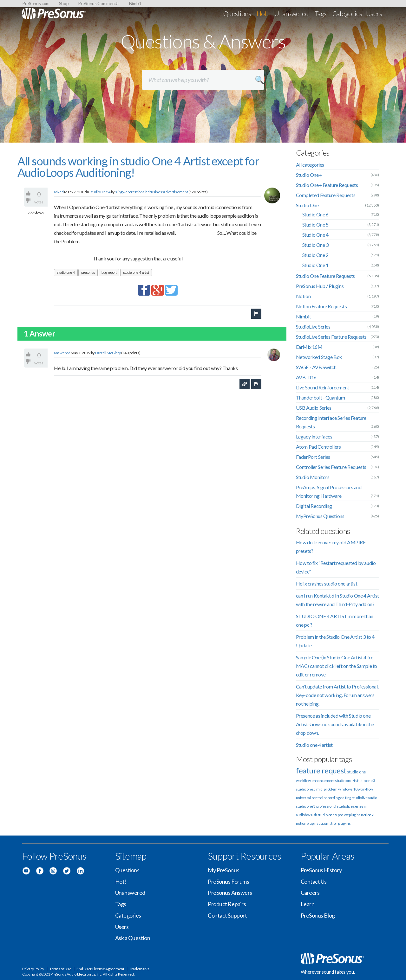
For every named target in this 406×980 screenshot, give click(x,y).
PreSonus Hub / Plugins (320, 286)
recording (331, 798)
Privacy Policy (33, 969)
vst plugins (352, 815)
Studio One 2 (315, 255)
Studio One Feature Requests (325, 276)
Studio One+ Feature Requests (327, 185)
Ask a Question (133, 938)
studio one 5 (306, 789)
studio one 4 (66, 272)
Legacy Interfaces (314, 436)
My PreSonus (223, 870)
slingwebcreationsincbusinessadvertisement (152, 192)
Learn (308, 904)
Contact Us (314, 881)
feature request (321, 770)
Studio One (307, 205)
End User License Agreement (100, 969)
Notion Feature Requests (321, 306)
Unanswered (292, 13)
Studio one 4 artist (314, 745)
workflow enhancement (315, 781)
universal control (310, 798)
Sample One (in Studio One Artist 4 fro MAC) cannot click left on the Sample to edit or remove (337, 666)
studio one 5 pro (330, 815)
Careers (310, 893)
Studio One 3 (315, 245)
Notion (303, 296)
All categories (310, 165)
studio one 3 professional (316, 806)
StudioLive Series (313, 327)
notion (301, 823)
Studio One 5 (315, 224)
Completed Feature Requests (326, 195)
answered (62, 353)
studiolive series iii (352, 806)
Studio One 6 (315, 214)
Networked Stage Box (319, 357)
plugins (312, 823)
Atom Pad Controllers (318, 447)
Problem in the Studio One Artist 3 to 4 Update (335, 641)
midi (320, 789)
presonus (88, 272)
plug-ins (344, 823)
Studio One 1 (315, 265)
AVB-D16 (306, 377)
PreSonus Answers (230, 893)
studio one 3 (365, 781)
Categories (347, 13)
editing (346, 798)
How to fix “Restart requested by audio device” (336, 567)
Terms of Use (60, 969)
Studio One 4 (100, 192)
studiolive (360, 798)
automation (328, 823)
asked (59, 192)
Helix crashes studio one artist (327, 583)
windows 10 (348, 789)
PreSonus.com (36, 3)
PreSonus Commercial (99, 3)
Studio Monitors (313, 477)
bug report (109, 272)
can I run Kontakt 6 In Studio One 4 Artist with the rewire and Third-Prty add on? (337, 600)
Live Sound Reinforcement (323, 387)
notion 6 (368, 815)
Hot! (263, 13)
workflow (365, 789)
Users (374, 13)
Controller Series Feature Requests (331, 467)
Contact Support (227, 915)
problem (331, 789)
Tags (321, 13)
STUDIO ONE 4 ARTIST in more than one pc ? (335, 620)
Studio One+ (309, 175)
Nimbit (135, 3)
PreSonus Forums (228, 881)
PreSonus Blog (318, 915)
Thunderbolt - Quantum (321, 397)
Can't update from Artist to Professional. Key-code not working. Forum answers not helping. (337, 695)
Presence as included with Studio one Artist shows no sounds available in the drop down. (335, 724)
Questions (237, 13)
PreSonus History (321, 870)
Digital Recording (314, 506)
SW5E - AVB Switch (316, 367)
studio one (356, 772)
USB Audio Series (314, 408)
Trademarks (140, 969)
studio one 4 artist (136, 272)
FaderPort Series (313, 457)
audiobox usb (306, 815)
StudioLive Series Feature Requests (331, 337)
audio (373, 798)
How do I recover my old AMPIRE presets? (331, 547)
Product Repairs (227, 904)
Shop (64, 3)
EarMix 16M (309, 347)
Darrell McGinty (108, 353)
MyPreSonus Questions (320, 516)
